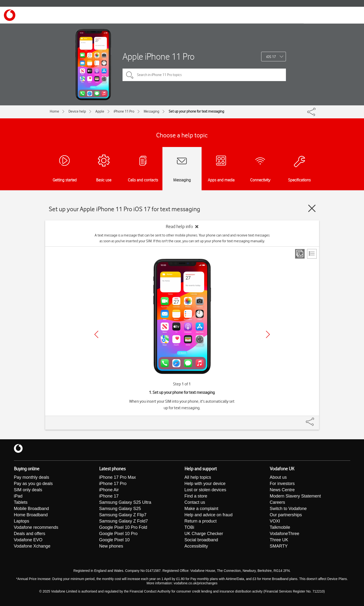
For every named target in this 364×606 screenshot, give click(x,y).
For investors (282, 484)
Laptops (22, 521)
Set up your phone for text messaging (196, 111)
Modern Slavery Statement (295, 496)
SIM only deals (28, 490)
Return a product (201, 521)
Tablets (21, 502)
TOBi (189, 527)
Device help (77, 111)
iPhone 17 (109, 496)
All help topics (198, 477)
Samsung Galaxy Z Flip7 (123, 515)
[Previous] (96, 334)
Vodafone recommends (36, 527)
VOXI (275, 521)
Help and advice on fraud (209, 515)
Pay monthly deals (32, 477)
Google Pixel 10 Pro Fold (123, 527)
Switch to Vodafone (288, 509)
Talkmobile (280, 527)
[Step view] (300, 254)
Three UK (279, 540)
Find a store (196, 496)
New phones (111, 546)
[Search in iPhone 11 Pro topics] (204, 75)
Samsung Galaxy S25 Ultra (125, 502)
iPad (18, 496)
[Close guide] (312, 208)
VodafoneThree (285, 534)
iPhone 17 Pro (113, 484)
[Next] (268, 334)
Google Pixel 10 (114, 540)
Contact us (195, 502)
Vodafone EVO (28, 540)
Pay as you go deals (33, 484)
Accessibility (196, 546)
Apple (100, 111)
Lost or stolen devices (205, 490)
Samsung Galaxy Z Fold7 (124, 521)
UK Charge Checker (204, 534)
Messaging (151, 111)
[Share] (316, 419)
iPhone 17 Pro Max (118, 477)
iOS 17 (271, 57)
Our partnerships (286, 515)
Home (54, 111)
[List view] (312, 254)
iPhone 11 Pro (124, 111)
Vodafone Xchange (32, 546)
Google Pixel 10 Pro (118, 534)
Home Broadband (31, 515)
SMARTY (279, 546)
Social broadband (201, 540)
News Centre (282, 490)
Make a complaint (201, 509)
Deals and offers (30, 534)
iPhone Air (109, 490)
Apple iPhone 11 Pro (159, 56)
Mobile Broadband (31, 509)
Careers (278, 502)
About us (278, 477)
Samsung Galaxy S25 (120, 509)
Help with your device (205, 484)
